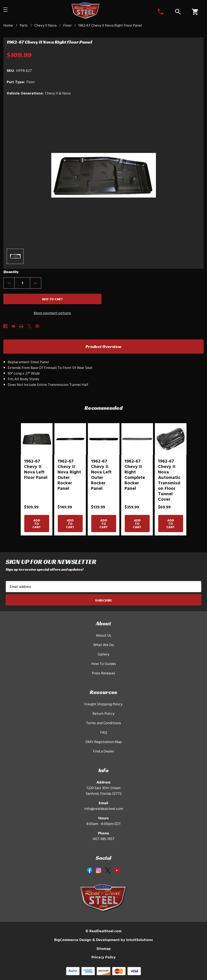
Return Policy (103, 713)
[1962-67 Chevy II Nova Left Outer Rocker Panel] (103, 439)
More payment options (52, 313)
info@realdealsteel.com (104, 809)
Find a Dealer (103, 751)
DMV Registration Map (104, 742)
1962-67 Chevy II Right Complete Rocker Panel (135, 474)
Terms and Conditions (103, 723)
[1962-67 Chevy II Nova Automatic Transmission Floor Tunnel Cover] (170, 439)
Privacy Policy (104, 957)
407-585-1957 (104, 839)
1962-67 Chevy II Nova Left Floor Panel (36, 469)
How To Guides (104, 664)
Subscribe (103, 600)
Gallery (103, 654)
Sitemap (104, 948)
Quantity (11, 272)
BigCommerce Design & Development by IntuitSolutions (103, 940)
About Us (103, 635)
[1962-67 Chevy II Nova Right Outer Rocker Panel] (70, 439)
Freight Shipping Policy (103, 704)
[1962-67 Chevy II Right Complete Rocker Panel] (137, 439)
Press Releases (103, 673)
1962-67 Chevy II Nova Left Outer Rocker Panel (101, 474)
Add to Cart (36, 524)
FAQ (103, 732)
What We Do (103, 645)
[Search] (178, 12)
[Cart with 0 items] (195, 12)
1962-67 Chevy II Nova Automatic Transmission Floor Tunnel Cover (169, 480)
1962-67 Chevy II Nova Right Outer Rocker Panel (69, 474)
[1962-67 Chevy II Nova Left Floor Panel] (37, 439)
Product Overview (103, 346)
